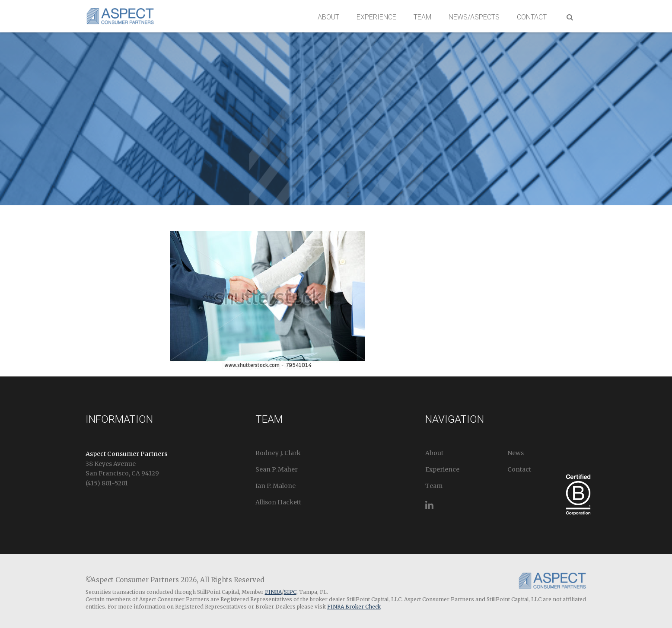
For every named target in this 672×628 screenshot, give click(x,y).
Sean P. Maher (277, 469)
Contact (532, 17)
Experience (376, 17)
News (516, 453)
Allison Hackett (278, 502)
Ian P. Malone (275, 486)
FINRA (273, 592)
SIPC (290, 592)
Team (422, 17)
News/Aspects (474, 17)
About (328, 17)
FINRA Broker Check (354, 607)
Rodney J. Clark (278, 453)
